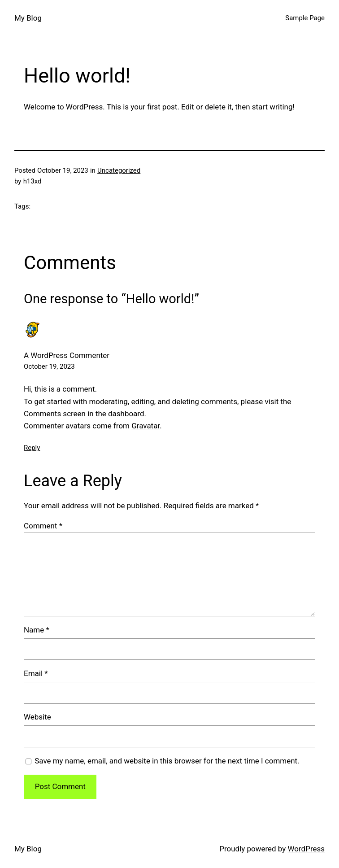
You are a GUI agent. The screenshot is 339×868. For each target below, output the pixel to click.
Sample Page (305, 18)
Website (37, 717)
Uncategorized (119, 170)
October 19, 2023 (49, 366)
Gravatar (146, 426)
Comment (43, 526)
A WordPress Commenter (67, 355)
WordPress (306, 849)
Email (36, 673)
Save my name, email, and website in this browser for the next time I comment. (167, 761)
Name (37, 630)
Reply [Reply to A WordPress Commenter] (32, 448)
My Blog (28, 18)
